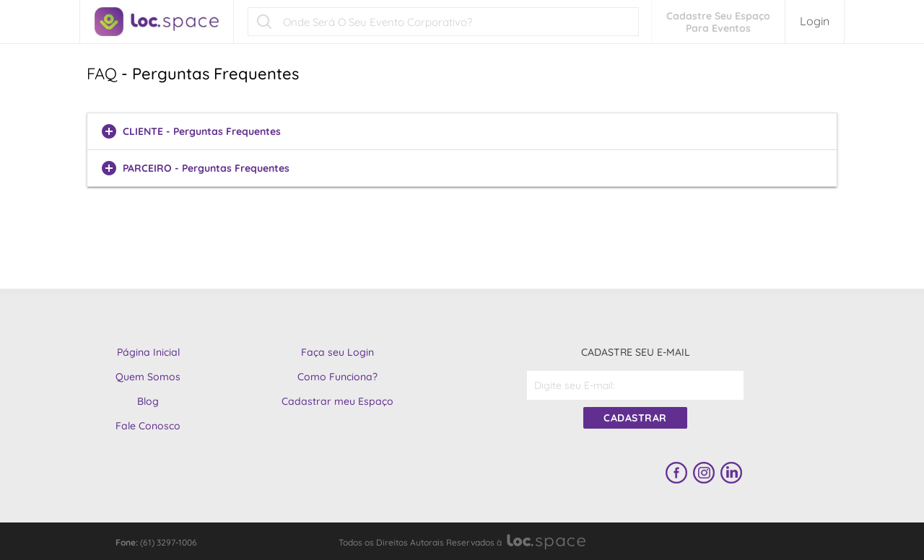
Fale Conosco (148, 426)
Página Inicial (148, 352)
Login (815, 21)
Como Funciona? (337, 377)
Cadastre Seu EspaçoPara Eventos (718, 22)
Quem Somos (148, 377)
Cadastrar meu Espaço (337, 401)
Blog (148, 401)
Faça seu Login (337, 352)
